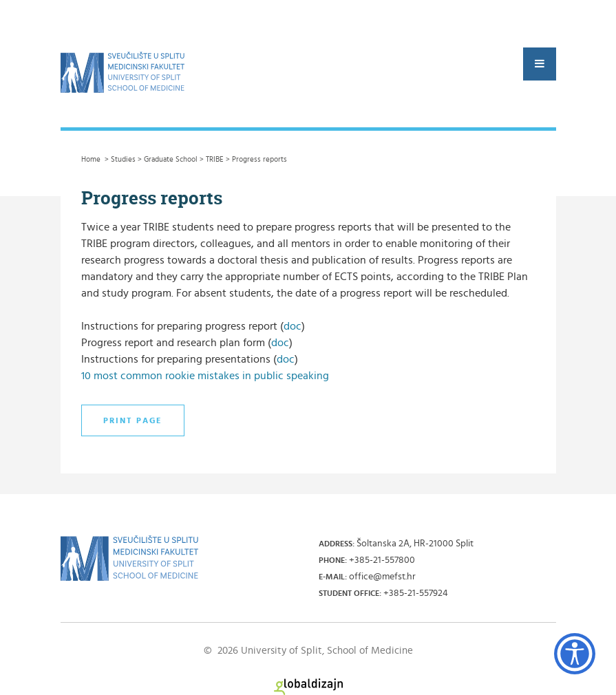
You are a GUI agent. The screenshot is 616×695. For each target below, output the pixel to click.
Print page (133, 420)
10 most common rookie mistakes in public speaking (205, 376)
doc (293, 326)
